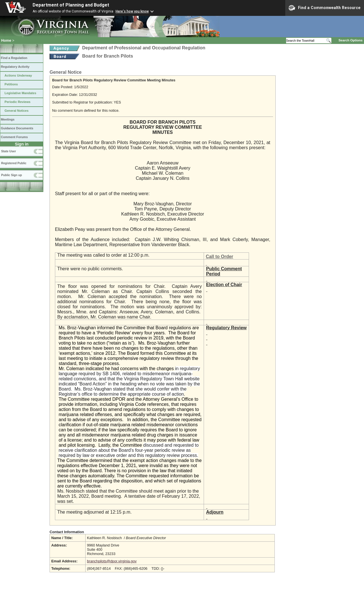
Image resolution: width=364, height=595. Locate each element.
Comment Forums (14, 137)
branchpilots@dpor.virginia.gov (112, 561)
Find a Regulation (14, 58)
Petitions (11, 84)
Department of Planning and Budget (71, 5)
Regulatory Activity (15, 67)
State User (8, 151)
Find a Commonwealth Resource (325, 8)
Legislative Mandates (20, 93)
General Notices (17, 111)
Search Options (351, 40)
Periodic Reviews (18, 102)
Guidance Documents (17, 128)
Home (6, 40)
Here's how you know (132, 11)
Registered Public (14, 163)
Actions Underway (18, 75)
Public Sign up (11, 175)
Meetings (8, 119)
